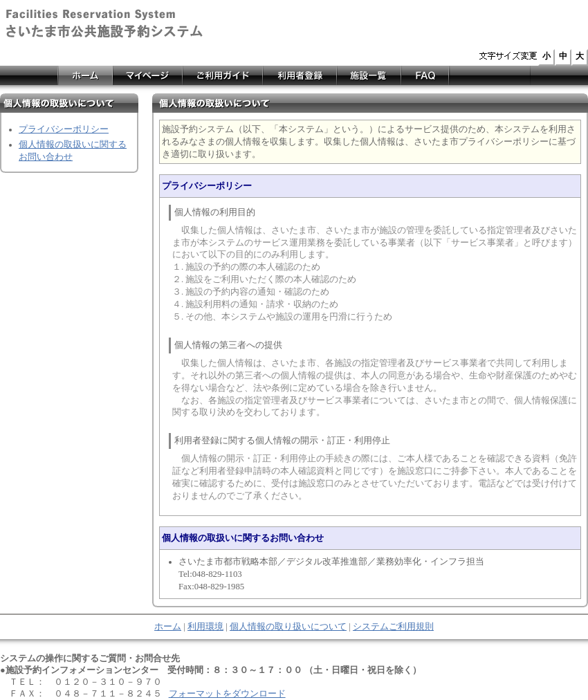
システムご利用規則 (393, 627)
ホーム (168, 627)
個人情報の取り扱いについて (288, 627)
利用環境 (205, 627)
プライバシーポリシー (64, 129)
